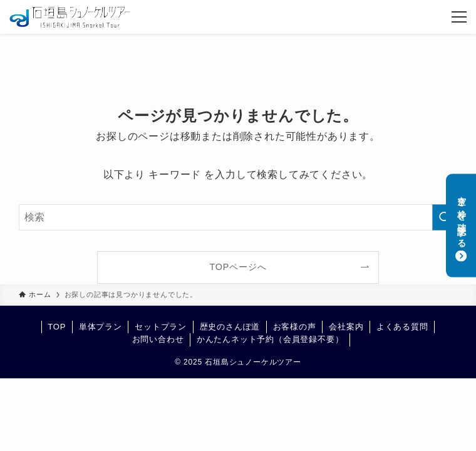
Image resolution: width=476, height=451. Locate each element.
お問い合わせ (158, 339)
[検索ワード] (238, 217)
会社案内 (346, 327)
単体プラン (101, 327)
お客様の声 (295, 327)
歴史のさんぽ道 (230, 327)
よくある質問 (402, 327)
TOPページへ (238, 267)
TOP (57, 327)
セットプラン (161, 327)
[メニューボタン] (459, 17)
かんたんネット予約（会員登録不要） (270, 339)
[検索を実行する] (445, 217)
